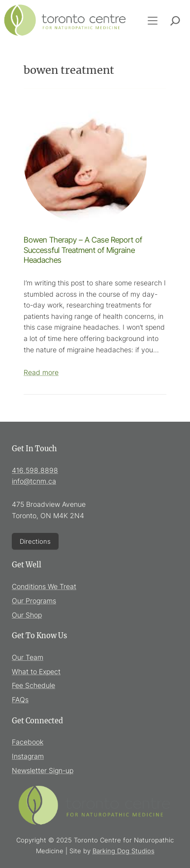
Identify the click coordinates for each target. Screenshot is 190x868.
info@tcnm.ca (34, 481)
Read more (41, 372)
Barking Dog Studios (124, 851)
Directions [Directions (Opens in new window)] (35, 541)
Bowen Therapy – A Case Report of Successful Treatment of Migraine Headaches (83, 250)
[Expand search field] (175, 21)
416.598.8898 (35, 470)
